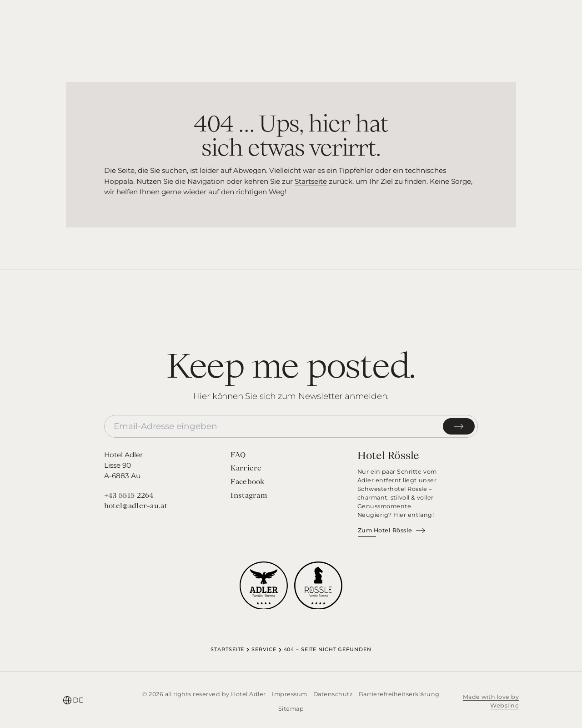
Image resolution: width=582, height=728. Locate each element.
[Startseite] (291, 22)
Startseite (311, 181)
